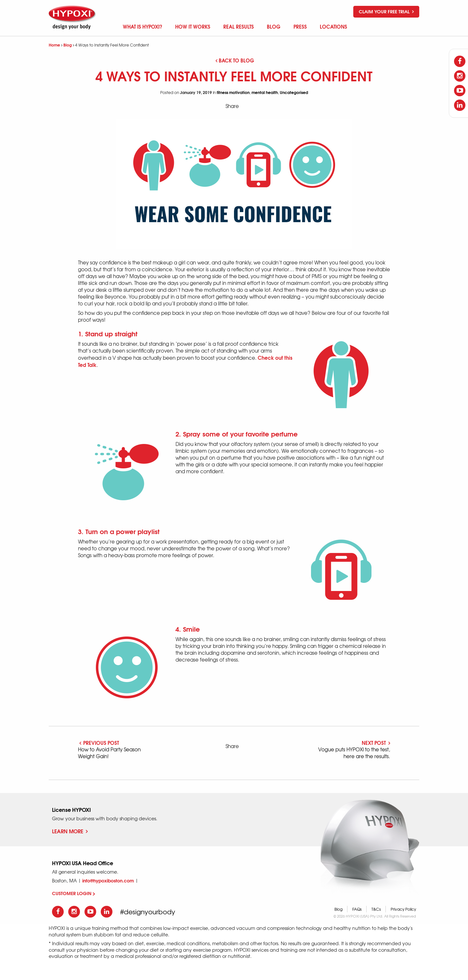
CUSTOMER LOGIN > (74, 893)
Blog (68, 45)
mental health (265, 92)
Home (54, 45)
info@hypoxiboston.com (108, 880)
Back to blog (235, 60)
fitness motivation (233, 92)
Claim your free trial (386, 11)
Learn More (70, 831)
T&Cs (376, 909)
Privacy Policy (403, 909)
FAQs (357, 909)
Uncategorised (294, 92)
